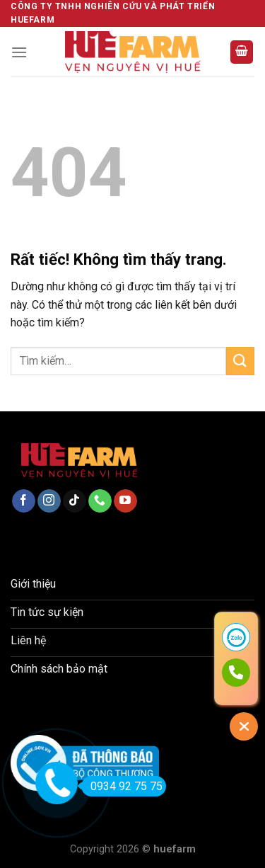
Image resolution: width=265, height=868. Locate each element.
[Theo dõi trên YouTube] (125, 501)
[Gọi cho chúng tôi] (100, 501)
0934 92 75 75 (122, 786)
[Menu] (19, 52)
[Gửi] (240, 361)
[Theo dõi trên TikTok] (75, 501)
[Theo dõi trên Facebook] (24, 501)
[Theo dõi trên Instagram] (49, 501)
